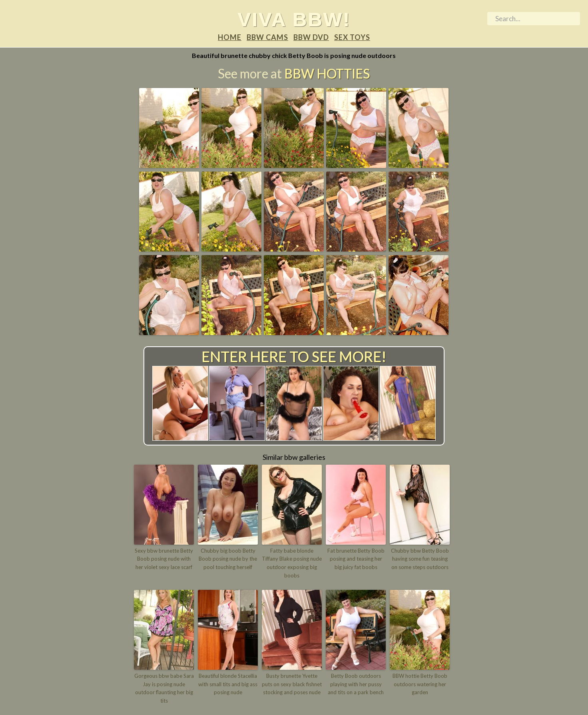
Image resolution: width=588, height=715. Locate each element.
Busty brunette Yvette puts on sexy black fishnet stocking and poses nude (292, 684)
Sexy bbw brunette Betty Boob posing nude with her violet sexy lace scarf (164, 559)
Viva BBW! (294, 19)
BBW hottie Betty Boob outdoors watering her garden (420, 684)
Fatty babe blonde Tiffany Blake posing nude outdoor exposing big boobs (292, 563)
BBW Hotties (327, 73)
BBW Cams (267, 37)
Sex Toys (352, 37)
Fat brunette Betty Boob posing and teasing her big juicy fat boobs (356, 559)
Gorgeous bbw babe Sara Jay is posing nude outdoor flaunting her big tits (164, 688)
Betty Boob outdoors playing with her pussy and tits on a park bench (356, 684)
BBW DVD (311, 37)
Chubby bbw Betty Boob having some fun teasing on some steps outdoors (420, 559)
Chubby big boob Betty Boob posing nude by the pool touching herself (228, 559)
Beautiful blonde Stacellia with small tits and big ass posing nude (228, 684)
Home (230, 37)
